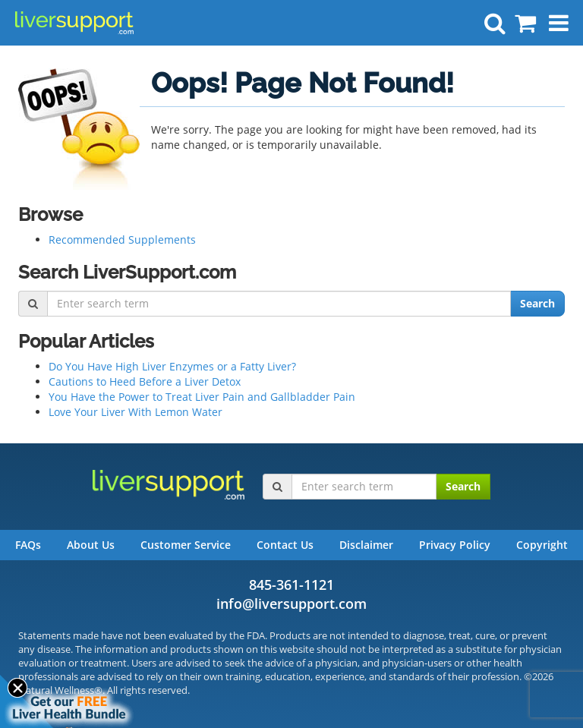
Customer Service (186, 545)
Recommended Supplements (122, 240)
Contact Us (285, 545)
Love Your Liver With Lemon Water (136, 412)
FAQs (28, 545)
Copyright (542, 545)
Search (537, 303)
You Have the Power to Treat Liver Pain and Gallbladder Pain (202, 397)
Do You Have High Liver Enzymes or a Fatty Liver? (172, 366)
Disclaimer (366, 545)
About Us (91, 545)
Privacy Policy (455, 545)
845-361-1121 (291, 585)
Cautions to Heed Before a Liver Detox (145, 381)
